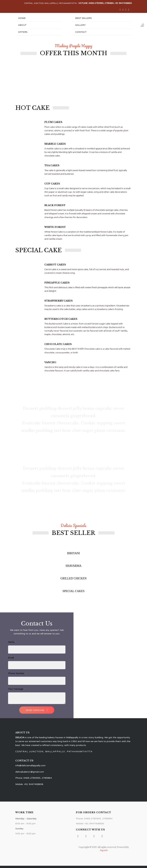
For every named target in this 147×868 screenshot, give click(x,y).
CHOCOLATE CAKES (58, 344)
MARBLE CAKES (55, 144)
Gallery (80, 25)
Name (12, 642)
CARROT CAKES (55, 265)
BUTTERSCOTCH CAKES (61, 319)
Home (22, 18)
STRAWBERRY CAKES (59, 301)
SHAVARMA (73, 566)
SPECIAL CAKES (73, 591)
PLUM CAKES (53, 122)
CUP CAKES (52, 184)
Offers (23, 32)
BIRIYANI (74, 553)
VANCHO (50, 362)
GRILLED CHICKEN (73, 578)
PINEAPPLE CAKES (57, 283)
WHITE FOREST (55, 227)
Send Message (37, 710)
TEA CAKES (52, 165)
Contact (81, 32)
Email (12, 658)
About (22, 25)
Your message (16, 689)
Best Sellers (84, 18)
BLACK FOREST (55, 205)
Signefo (104, 850)
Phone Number (17, 673)
